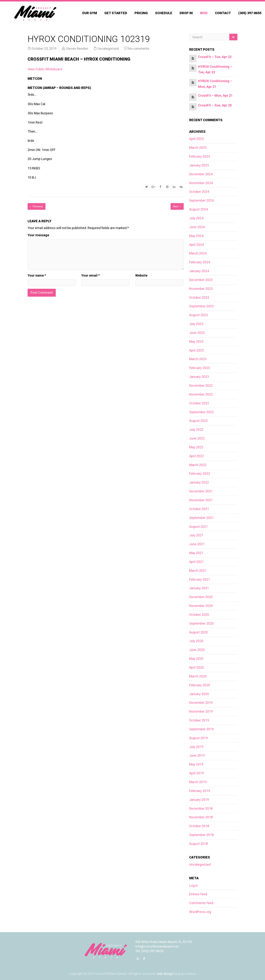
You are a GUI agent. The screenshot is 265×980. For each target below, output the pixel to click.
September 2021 (201, 518)
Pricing (141, 13)
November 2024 (201, 183)
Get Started (116, 13)
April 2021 (196, 562)
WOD (204, 13)
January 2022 (199, 482)
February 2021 (200, 579)
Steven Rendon (77, 49)
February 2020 (200, 685)
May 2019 (196, 764)
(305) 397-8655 (250, 13)
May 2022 (196, 447)
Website (141, 275)
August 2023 (198, 315)
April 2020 (196, 667)
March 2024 (198, 253)
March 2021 (198, 571)
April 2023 (196, 350)
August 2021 (198, 527)
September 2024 (201, 200)
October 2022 (199, 403)
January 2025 (199, 165)
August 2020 (198, 632)
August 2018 (198, 844)
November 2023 (201, 289)
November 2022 (201, 394)
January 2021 (199, 588)
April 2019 (196, 773)
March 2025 (198, 148)
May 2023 (196, 341)
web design (165, 974)
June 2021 (197, 544)
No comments (139, 49)
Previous (37, 206)
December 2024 (201, 174)
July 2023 (196, 324)
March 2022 (198, 465)
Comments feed (201, 903)
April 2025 (196, 139)
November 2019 (201, 711)
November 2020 (201, 606)
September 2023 (201, 306)
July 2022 (196, 430)
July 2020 (196, 641)
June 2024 (197, 227)
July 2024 (196, 218)
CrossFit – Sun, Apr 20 (215, 105)
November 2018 (201, 817)
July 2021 (196, 535)
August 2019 (198, 738)
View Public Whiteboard (45, 69)
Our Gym (90, 13)
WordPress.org (200, 912)
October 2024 (199, 192)
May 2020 (196, 659)
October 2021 (199, 509)
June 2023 (197, 333)
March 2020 (198, 676)
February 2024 (200, 262)
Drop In (186, 13)
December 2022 (201, 385)
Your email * (91, 275)
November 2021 (201, 500)
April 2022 (196, 456)
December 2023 (201, 280)
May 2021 (196, 553)
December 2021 (201, 491)
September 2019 (201, 729)
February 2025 (200, 156)
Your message (38, 235)
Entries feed (198, 894)
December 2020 (201, 597)
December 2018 (201, 808)
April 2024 (196, 245)
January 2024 (199, 271)
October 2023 (199, 297)
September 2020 (201, 623)
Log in (194, 885)
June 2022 (197, 438)
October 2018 (199, 826)
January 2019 (199, 800)
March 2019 (198, 782)
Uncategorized (108, 49)
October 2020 (199, 615)
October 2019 (199, 720)
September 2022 (201, 412)
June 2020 (197, 650)
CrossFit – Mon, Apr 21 (215, 95)
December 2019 (201, 703)
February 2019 (200, 791)
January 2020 (199, 694)
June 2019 (197, 755)
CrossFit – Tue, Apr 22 (215, 57)
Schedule (164, 13)
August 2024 (198, 209)
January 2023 (199, 377)
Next (177, 206)
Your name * (37, 275)
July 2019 (196, 747)
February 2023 (200, 368)
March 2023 (198, 359)
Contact (223, 13)
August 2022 (198, 421)
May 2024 (196, 236)
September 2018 (201, 835)
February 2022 (200, 474)
